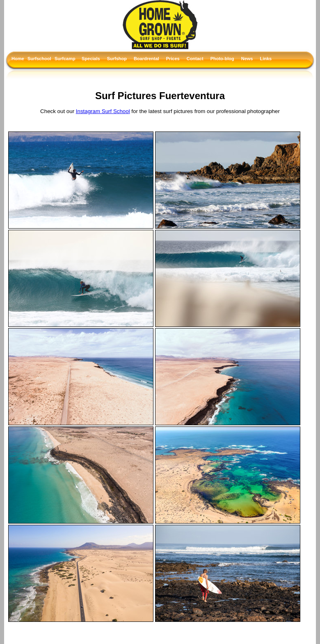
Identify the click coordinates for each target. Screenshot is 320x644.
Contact (195, 59)
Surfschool (39, 59)
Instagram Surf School (103, 111)
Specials (91, 59)
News (247, 59)
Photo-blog (222, 59)
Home (17, 59)
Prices (173, 59)
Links (266, 59)
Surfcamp (65, 59)
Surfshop (117, 59)
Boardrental (146, 59)
